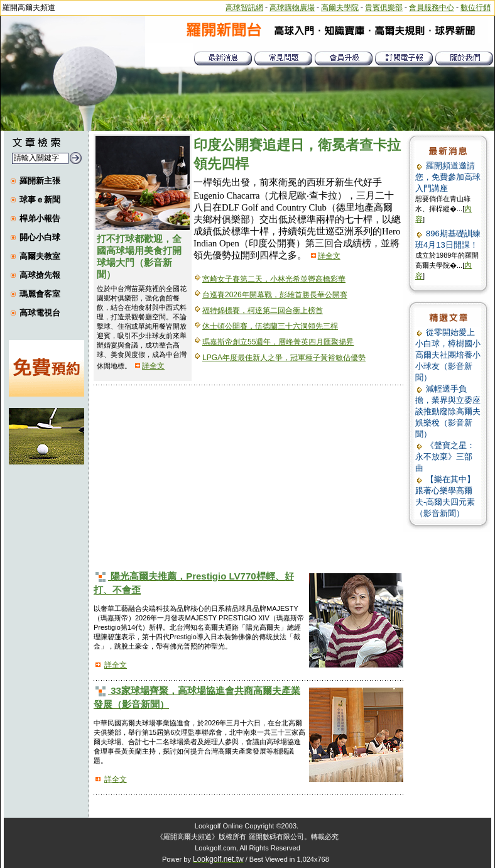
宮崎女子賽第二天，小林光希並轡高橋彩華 (274, 279)
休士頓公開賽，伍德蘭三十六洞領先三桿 (270, 326)
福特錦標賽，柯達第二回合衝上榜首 (263, 310)
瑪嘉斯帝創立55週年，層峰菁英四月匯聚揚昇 (278, 342)
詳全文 (153, 366)
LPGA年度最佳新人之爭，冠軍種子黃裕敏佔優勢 (284, 358)
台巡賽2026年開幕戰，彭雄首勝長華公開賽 (275, 295)
